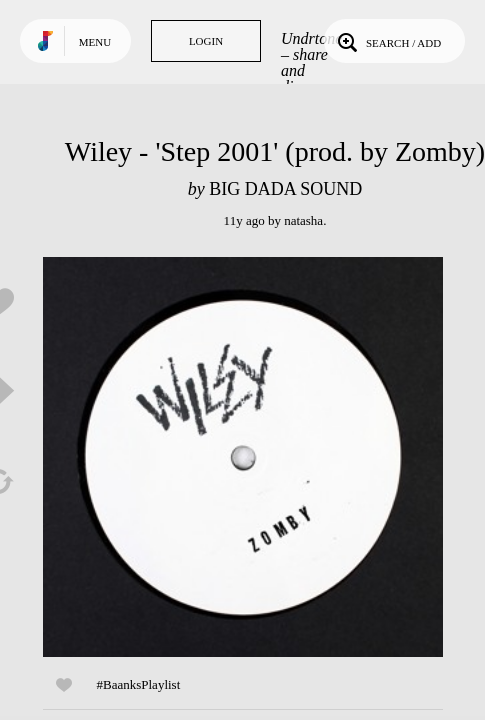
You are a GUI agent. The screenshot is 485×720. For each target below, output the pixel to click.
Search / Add (387, 41)
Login (206, 41)
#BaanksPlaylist (139, 684)
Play (243, 457)
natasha (303, 220)
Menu (95, 42)
